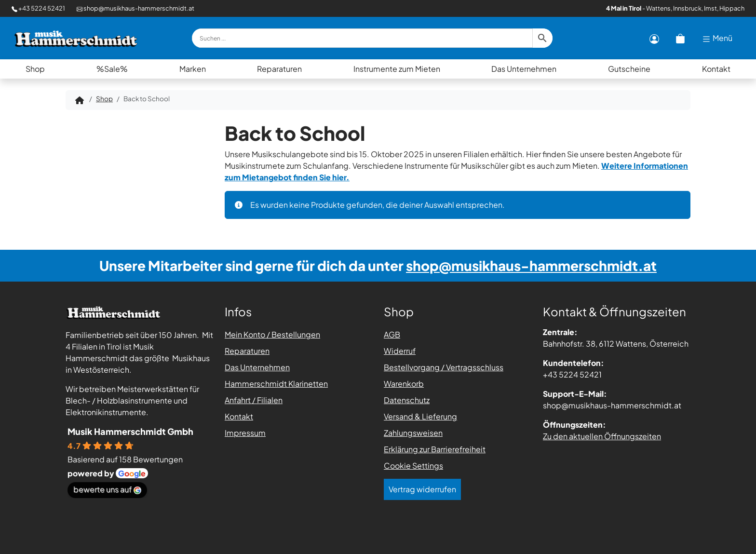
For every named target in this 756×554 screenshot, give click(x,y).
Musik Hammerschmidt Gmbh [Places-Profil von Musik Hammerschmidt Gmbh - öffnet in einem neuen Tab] (130, 431)
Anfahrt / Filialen (254, 400)
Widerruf (400, 351)
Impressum (245, 433)
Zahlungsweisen (413, 433)
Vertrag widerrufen (422, 489)
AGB (392, 334)
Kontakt (716, 69)
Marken (193, 69)
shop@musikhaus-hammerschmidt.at (135, 8)
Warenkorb (404, 384)
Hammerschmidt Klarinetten (276, 384)
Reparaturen (279, 69)
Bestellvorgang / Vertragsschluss (444, 367)
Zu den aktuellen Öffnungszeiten (602, 436)
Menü (717, 38)
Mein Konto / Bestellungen (272, 334)
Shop (35, 69)
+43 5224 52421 (38, 8)
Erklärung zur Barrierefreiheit (435, 449)
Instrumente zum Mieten (397, 69)
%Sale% (112, 69)
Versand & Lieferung (420, 416)
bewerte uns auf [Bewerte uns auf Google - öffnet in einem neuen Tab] (107, 489)
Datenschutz (407, 400)
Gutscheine (629, 69)
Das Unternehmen (524, 69)
